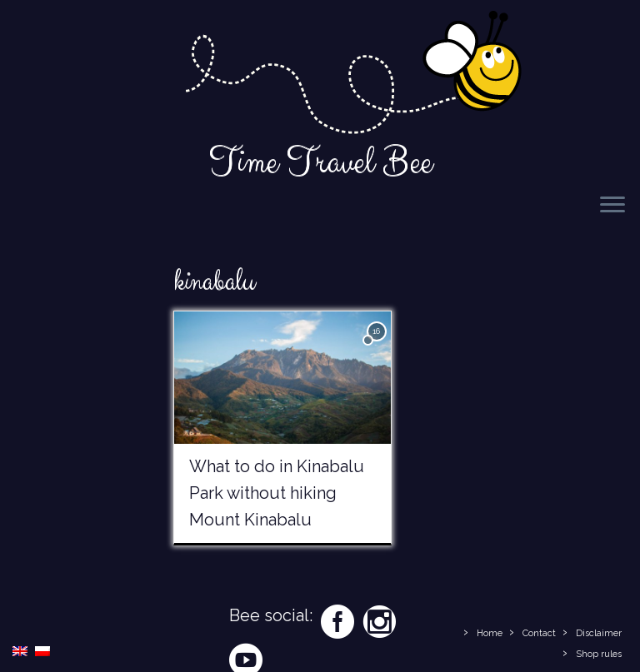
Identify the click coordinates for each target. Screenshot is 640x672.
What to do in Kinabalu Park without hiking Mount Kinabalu (277, 493)
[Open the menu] (612, 206)
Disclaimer (599, 633)
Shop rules (599, 654)
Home (490, 633)
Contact (539, 633)
